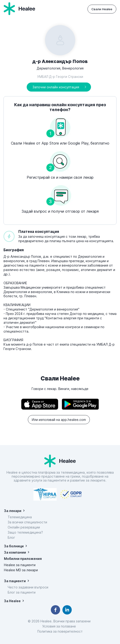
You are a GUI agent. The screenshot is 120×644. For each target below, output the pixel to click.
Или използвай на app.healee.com (59, 420)
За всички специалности (27, 522)
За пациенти (15, 581)
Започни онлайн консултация (56, 87)
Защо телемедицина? (25, 532)
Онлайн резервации (24, 527)
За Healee (12, 601)
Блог (11, 537)
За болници (14, 546)
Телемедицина (20, 517)
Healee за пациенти (20, 565)
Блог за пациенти (22, 592)
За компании (15, 552)
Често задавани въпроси (28, 587)
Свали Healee (102, 9)
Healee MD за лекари (21, 570)
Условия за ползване (60, 626)
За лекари (13, 511)
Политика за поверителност (60, 631)
